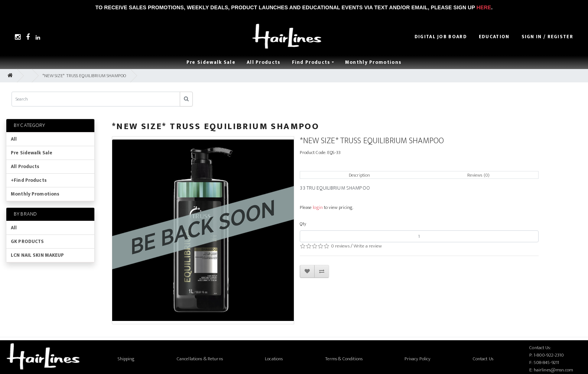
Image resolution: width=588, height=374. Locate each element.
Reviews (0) (478, 175)
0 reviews (340, 246)
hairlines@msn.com (553, 370)
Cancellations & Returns (200, 359)
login (318, 207)
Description (359, 175)
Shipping (126, 359)
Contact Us (483, 359)
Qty (303, 224)
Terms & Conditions (344, 359)
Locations (274, 359)
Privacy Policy (418, 359)
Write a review (368, 246)
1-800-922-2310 (549, 355)
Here (484, 7)
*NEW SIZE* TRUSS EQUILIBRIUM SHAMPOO (84, 76)
